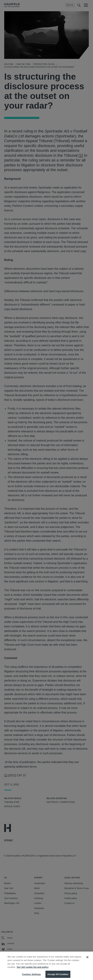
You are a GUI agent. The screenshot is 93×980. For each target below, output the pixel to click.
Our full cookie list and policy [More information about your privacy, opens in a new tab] (33, 970)
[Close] (87, 960)
